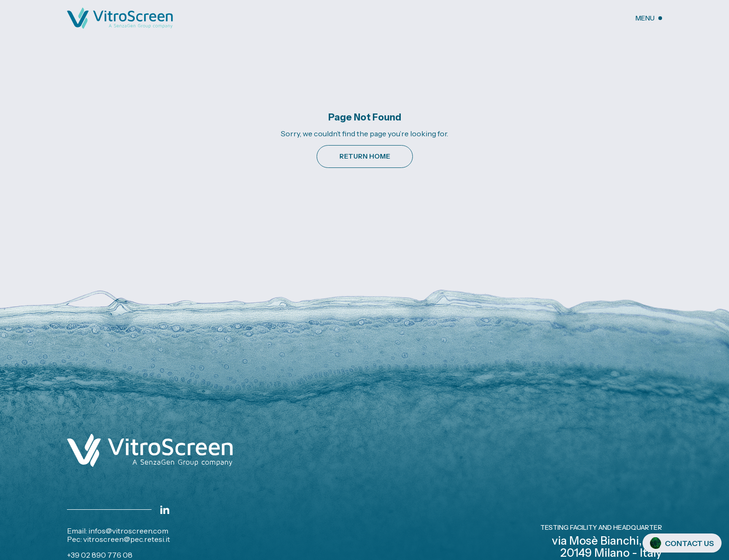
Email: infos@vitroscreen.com (118, 531)
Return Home (365, 156)
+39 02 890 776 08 (100, 555)
